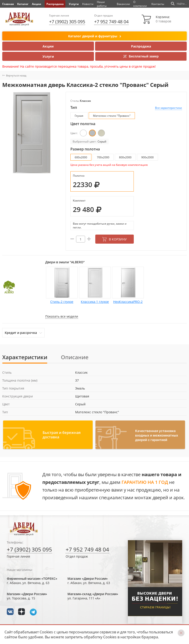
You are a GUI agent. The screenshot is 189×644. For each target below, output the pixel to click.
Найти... (179, 4)
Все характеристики (169, 108)
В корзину (114, 239)
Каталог (23, 4)
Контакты (158, 4)
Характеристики (25, 357)
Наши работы (102, 4)
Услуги (74, 4)
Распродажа (55, 4)
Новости (88, 4)
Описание (75, 357)
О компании (140, 4)
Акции (37, 4)
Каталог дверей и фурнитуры (95, 36)
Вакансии (123, 4)
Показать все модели (62, 316)
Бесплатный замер (141, 56)
